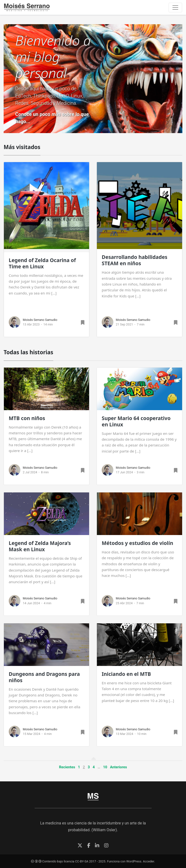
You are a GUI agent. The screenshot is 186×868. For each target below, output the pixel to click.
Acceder (148, 861)
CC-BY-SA (82, 861)
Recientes (67, 767)
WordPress (134, 861)
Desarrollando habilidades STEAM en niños (135, 260)
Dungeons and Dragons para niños (44, 677)
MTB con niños (27, 418)
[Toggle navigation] (175, 8)
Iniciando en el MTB (126, 674)
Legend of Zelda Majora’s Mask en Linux (40, 546)
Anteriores (118, 767)
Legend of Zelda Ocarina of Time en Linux (42, 263)
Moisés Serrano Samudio (40, 320)
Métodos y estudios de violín (137, 543)
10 (105, 767)
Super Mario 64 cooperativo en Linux (136, 421)
